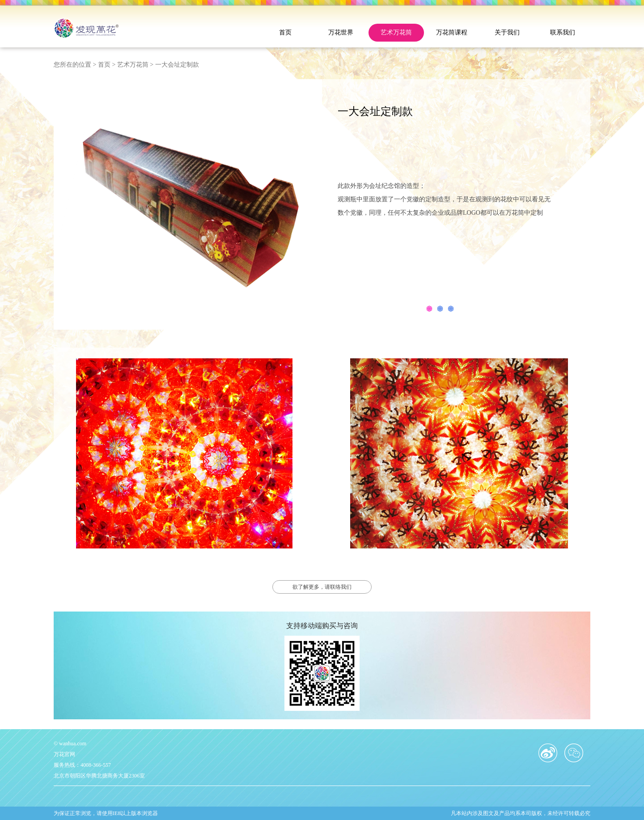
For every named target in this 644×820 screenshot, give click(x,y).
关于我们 (507, 32)
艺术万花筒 (396, 32)
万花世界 (341, 32)
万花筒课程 (452, 32)
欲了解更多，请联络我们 (322, 587)
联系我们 (563, 32)
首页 (285, 32)
